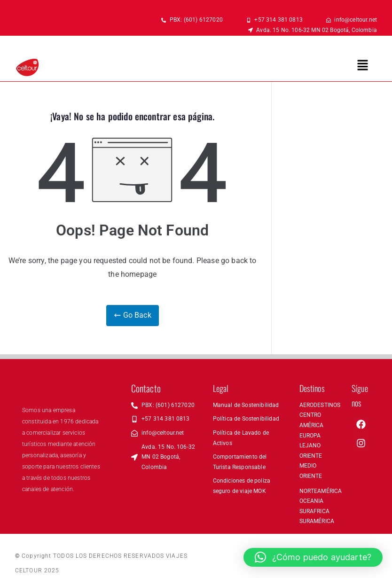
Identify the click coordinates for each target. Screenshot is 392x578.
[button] (363, 66)
